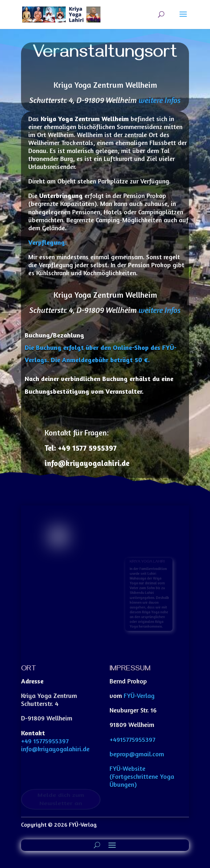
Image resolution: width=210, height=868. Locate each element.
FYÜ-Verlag (139, 695)
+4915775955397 (132, 739)
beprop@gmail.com (137, 754)
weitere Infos (160, 100)
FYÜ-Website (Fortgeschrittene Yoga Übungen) (142, 776)
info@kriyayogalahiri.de (55, 749)
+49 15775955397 (45, 741)
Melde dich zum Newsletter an (61, 799)
